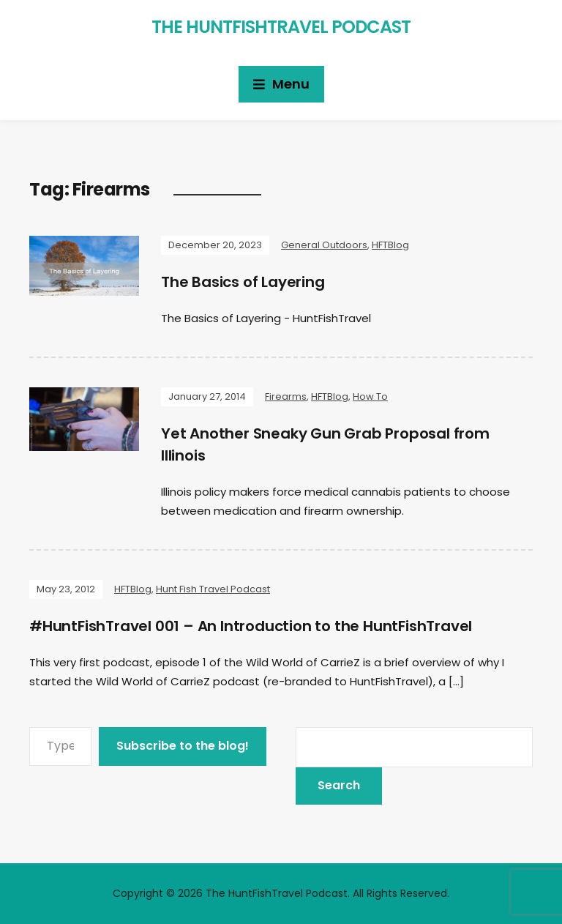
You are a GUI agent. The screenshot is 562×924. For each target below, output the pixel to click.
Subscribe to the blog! (183, 746)
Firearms (286, 396)
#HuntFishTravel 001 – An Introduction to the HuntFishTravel (251, 626)
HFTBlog (390, 245)
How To (370, 396)
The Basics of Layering (243, 282)
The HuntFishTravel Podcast (281, 27)
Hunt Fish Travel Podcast (213, 589)
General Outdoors (324, 245)
